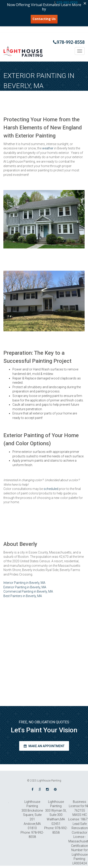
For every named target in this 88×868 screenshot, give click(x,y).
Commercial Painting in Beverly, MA (28, 591)
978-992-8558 (69, 42)
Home (50, 95)
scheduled (51, 489)
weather (48, 148)
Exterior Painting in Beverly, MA (25, 587)
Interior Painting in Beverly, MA (24, 583)
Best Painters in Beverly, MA (23, 596)
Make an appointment (44, 746)
